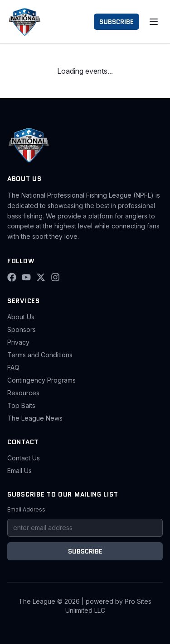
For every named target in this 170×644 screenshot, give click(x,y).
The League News (35, 418)
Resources (23, 393)
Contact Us (24, 458)
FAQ (13, 367)
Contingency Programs (41, 380)
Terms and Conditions (40, 355)
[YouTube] (26, 277)
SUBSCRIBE (117, 22)
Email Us (19, 471)
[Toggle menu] (154, 22)
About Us (21, 317)
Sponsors (22, 329)
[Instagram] (55, 277)
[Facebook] (12, 277)
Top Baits (21, 405)
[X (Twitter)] (41, 277)
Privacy (18, 342)
